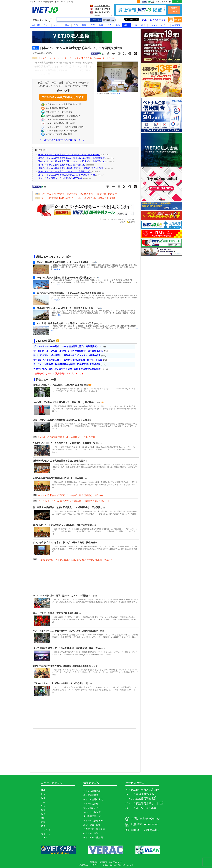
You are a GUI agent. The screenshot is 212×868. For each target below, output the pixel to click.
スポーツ (165, 25)
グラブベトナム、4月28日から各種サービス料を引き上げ (61, 683)
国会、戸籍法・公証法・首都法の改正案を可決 (56, 613)
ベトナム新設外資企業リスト (144, 803)
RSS (120, 862)
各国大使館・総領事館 (94, 829)
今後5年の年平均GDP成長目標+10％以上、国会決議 (58, 478)
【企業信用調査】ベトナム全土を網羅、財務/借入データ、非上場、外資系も (75, 560)
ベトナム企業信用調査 (141, 799)
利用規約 (122, 222)
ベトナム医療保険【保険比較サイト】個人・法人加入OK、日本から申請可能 (78, 198)
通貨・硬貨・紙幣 (92, 825)
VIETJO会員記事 (45, 341)
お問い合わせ (140, 819)
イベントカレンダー (93, 812)
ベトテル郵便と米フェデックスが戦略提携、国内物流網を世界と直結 (67, 648)
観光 (110, 25)
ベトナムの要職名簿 (93, 821)
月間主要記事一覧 (92, 816)
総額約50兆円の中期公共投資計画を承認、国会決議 (58, 461)
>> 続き (57, 269)
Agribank (93, 15)
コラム (44, 838)
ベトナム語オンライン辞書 (141, 808)
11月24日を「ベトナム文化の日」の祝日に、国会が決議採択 (62, 525)
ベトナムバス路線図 (93, 837)
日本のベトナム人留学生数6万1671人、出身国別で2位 (64, 172)
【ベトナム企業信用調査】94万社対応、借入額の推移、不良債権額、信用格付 (79, 194)
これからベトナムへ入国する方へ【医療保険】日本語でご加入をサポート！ (75, 501)
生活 (101, 25)
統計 (126, 25)
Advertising (151, 824)
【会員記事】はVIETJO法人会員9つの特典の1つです (58, 374)
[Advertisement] (83, 240)
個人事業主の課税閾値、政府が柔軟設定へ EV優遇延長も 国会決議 (67, 507)
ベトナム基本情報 (92, 791)
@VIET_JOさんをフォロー (155, 20)
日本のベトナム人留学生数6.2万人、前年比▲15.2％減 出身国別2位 (71, 161)
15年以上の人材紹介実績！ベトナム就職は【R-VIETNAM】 (67, 437)
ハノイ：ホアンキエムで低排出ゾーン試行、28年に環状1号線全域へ (66, 631)
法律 (135, 25)
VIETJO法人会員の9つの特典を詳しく (62, 140)
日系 (76, 25)
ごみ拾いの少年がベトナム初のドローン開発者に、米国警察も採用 (65, 443)
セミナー (57, 25)
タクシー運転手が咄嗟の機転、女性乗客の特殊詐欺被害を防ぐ (63, 666)
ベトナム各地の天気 (93, 799)
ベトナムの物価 (91, 804)
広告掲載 (137, 824)
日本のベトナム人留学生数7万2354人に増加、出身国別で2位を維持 (71, 168)
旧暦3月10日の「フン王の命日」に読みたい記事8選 (58, 385)
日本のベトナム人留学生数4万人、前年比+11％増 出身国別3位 (69, 155)
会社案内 (113, 862)
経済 (84, 25)
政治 (118, 25)
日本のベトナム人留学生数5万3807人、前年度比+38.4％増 (66, 175)
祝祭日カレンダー (92, 808)
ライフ (47, 25)
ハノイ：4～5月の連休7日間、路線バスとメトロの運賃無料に (63, 596)
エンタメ (153, 25)
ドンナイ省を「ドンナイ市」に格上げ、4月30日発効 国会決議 (64, 543)
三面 (93, 25)
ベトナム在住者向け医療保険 (142, 790)
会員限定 (176, 25)
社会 (67, 25)
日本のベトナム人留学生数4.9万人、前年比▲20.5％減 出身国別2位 (71, 158)
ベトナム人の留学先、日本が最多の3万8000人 (60, 178)
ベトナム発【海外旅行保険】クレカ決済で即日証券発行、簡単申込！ (72, 495)
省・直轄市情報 (91, 795)
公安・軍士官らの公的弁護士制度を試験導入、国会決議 (60, 420)
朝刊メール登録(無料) (145, 830)
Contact (155, 819)
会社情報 (36, 25)
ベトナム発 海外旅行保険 (140, 794)
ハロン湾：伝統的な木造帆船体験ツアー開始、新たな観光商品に (64, 402)
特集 (143, 25)
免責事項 (131, 222)
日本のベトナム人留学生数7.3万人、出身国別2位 (62, 165)
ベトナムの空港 (91, 833)
